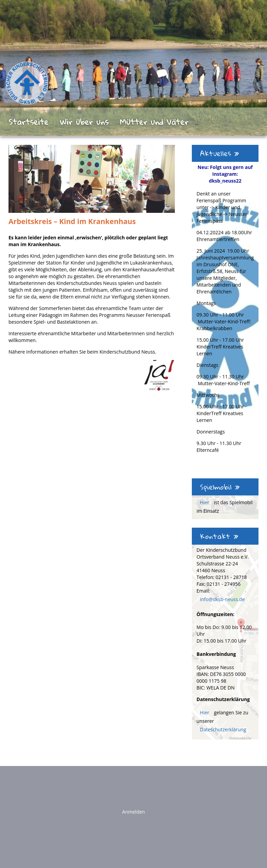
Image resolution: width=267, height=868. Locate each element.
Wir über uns (84, 122)
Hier (205, 502)
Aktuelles (220, 153)
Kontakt (219, 536)
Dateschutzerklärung (223, 729)
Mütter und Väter (154, 122)
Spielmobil (220, 487)
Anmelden (133, 812)
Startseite (28, 122)
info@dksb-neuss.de (222, 599)
